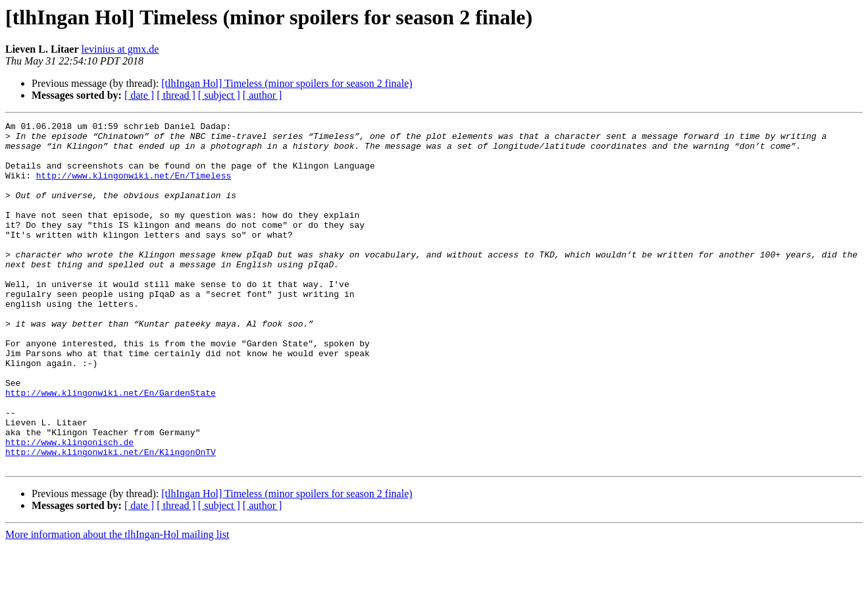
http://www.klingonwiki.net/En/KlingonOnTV (111, 519)
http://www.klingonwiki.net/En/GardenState (111, 448)
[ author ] (263, 95)
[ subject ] (219, 95)
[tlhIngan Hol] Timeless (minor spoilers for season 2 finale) (287, 83)
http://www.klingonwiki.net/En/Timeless (134, 187)
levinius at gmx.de (120, 49)
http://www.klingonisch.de (69, 507)
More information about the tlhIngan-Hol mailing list (117, 603)
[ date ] (139, 95)
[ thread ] (176, 95)
